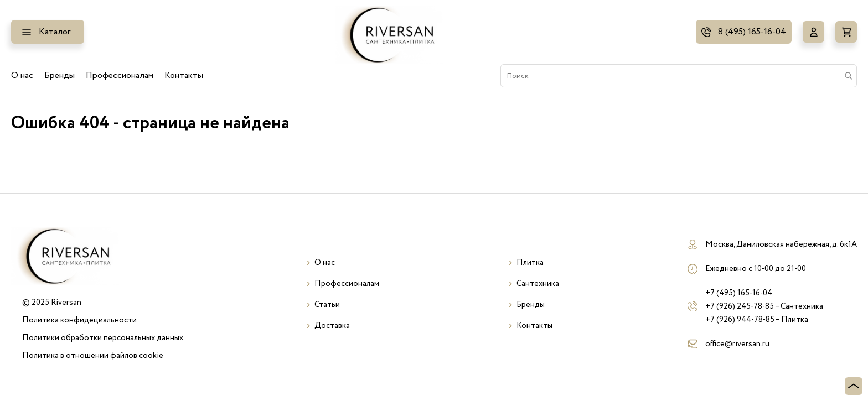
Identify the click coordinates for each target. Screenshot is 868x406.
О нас (22, 76)
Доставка (332, 326)
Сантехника (538, 284)
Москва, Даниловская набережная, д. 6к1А (781, 244)
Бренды (60, 76)
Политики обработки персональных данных (103, 338)
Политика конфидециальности (79, 320)
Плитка (530, 263)
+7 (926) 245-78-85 (740, 306)
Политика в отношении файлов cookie (93, 356)
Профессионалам (120, 76)
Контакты (184, 76)
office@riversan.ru (737, 344)
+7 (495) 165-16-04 (739, 293)
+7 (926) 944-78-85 (740, 320)
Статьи (327, 305)
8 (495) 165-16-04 (752, 32)
